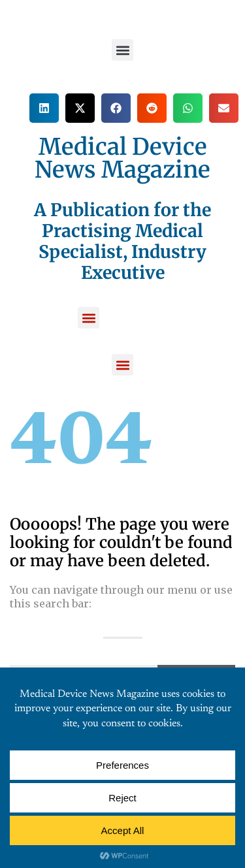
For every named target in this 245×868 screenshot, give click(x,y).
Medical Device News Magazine (122, 158)
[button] (122, 50)
